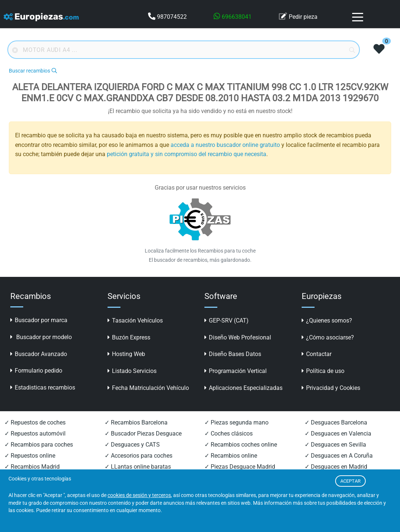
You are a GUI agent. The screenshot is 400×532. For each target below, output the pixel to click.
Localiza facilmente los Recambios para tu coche (200, 251)
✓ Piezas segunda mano (236, 422)
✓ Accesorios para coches (138, 456)
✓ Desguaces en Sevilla (335, 445)
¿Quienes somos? (327, 320)
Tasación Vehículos (135, 320)
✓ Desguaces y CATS (132, 445)
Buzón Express (129, 337)
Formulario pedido (36, 371)
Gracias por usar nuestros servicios (200, 188)
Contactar (317, 354)
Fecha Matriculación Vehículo (148, 388)
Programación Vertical (236, 371)
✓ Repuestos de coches (35, 422)
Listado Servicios (132, 371)
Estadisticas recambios (43, 387)
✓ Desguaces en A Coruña (339, 456)
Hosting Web (126, 354)
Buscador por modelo (41, 337)
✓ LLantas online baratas (138, 467)
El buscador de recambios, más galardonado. (200, 260)
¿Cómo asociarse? (328, 337)
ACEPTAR (350, 481)
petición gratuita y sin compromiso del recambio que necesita (187, 154)
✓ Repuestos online (30, 456)
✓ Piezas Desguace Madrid (240, 467)
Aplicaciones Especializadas (243, 388)
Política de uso (323, 371)
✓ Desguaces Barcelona (336, 422)
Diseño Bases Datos (233, 354)
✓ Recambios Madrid (32, 467)
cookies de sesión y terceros (139, 495)
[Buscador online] (184, 50)
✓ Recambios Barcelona (136, 422)
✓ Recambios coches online (241, 445)
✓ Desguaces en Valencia (338, 434)
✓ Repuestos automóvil (35, 434)
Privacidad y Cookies (331, 388)
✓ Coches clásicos (229, 434)
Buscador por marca (39, 320)
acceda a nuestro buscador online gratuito (225, 145)
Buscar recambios (33, 71)
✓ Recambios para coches (39, 445)
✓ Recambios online (231, 456)
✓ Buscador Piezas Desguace (143, 434)
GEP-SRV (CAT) (227, 320)
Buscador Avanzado (39, 354)
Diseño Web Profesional (238, 337)
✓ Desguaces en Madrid (336, 467)
